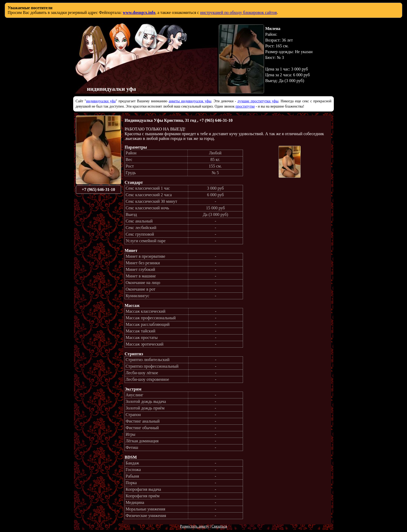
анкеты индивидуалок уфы (190, 101)
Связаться (219, 526)
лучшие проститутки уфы (258, 101)
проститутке (245, 106)
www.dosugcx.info (139, 12)
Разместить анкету (195, 526)
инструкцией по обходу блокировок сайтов (239, 12)
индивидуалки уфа (101, 101)
